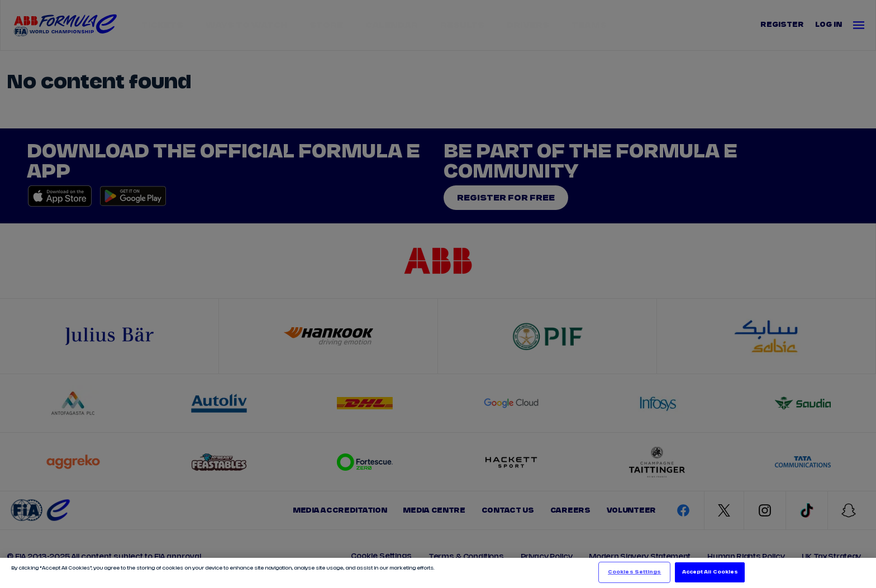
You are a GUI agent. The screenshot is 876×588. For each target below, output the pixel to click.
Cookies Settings (634, 572)
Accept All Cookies (710, 572)
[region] (438, 573)
